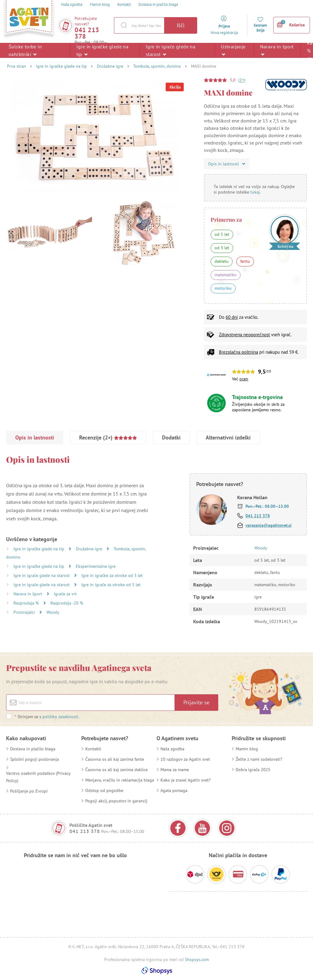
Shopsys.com (197, 959)
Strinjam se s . (47, 717)
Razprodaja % (27, 603)
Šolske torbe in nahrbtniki (25, 50)
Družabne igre (110, 66)
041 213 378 (87, 33)
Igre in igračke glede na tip (103, 50)
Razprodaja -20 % (67, 603)
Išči (181, 25)
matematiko (226, 275)
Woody (53, 612)
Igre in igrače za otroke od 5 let (111, 585)
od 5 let (222, 234)
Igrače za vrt (65, 594)
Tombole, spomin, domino (157, 66)
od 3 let (222, 248)
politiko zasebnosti (60, 717)
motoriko (223, 288)
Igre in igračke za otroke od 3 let (112, 575)
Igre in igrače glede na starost (171, 50)
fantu (245, 261)
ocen (244, 379)
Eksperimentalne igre (96, 566)
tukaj (255, 192)
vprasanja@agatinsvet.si (269, 525)
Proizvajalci (25, 612)
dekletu (222, 261)
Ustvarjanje (233, 50)
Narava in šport (277, 50)
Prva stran (17, 66)
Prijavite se (196, 702)
